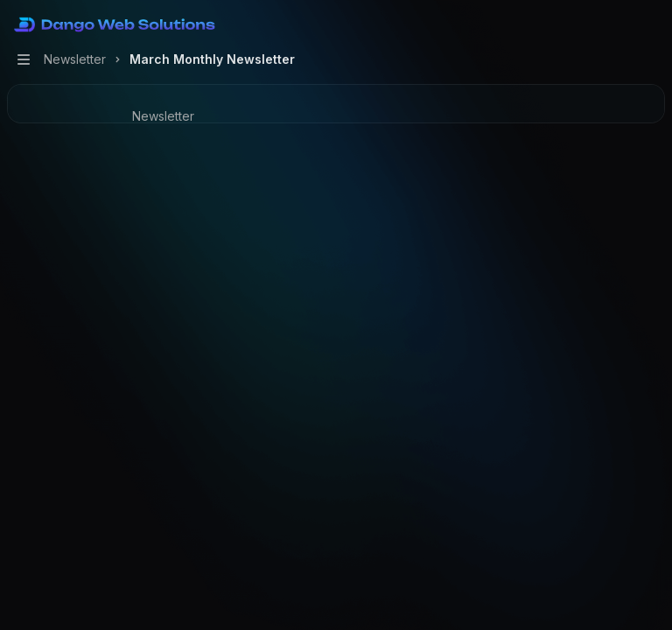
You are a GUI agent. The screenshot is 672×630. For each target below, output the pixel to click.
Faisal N (371, 214)
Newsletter (163, 116)
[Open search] (616, 24)
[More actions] (649, 24)
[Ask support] (178, 187)
